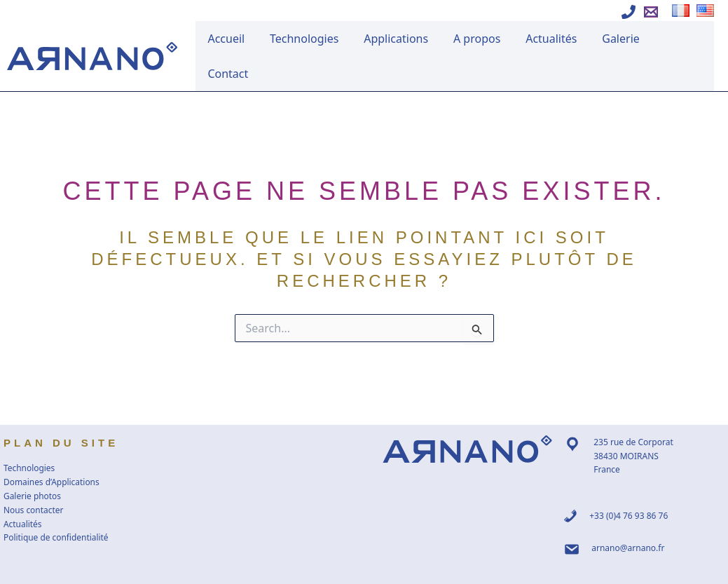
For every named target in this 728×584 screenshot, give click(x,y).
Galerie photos (33, 462)
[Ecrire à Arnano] (651, 12)
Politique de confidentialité (56, 504)
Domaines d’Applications (52, 448)
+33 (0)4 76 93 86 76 (629, 481)
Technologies (323, 39)
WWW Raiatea (456, 571)
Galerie (624, 39)
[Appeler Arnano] (629, 12)
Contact (683, 39)
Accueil (249, 39)
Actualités (557, 39)
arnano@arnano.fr (628, 514)
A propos (487, 39)
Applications (411, 39)
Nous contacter (34, 476)
